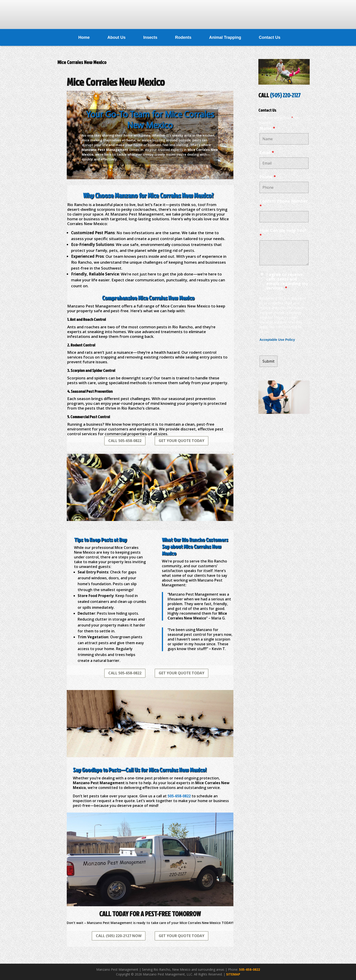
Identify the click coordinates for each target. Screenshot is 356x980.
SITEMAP (233, 974)
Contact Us (270, 37)
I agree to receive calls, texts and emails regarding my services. (287, 281)
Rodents (183, 37)
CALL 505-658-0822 (125, 441)
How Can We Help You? (283, 233)
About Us (116, 37)
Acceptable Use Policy (277, 340)
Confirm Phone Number (284, 204)
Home (84, 37)
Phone (268, 177)
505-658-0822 (250, 969)
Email (267, 152)
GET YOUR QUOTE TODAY (182, 441)
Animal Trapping (225, 37)
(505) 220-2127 (285, 95)
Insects (150, 37)
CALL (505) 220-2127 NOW (119, 936)
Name (267, 128)
